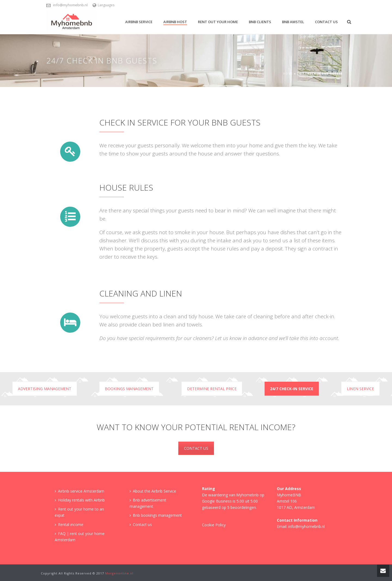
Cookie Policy (214, 525)
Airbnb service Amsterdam (79, 491)
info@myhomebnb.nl (70, 5)
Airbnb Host (175, 22)
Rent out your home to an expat (79, 512)
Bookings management (129, 389)
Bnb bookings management (156, 515)
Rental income (69, 525)
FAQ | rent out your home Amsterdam (80, 537)
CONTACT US (196, 448)
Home (288, 74)
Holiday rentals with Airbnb (80, 500)
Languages (103, 5)
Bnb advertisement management (148, 503)
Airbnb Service (139, 22)
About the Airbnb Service (153, 491)
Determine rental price (212, 389)
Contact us (326, 22)
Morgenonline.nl (119, 573)
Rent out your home (218, 22)
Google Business (217, 501)
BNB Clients (260, 22)
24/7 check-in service (292, 389)
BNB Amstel (293, 22)
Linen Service (360, 389)
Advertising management (45, 389)
